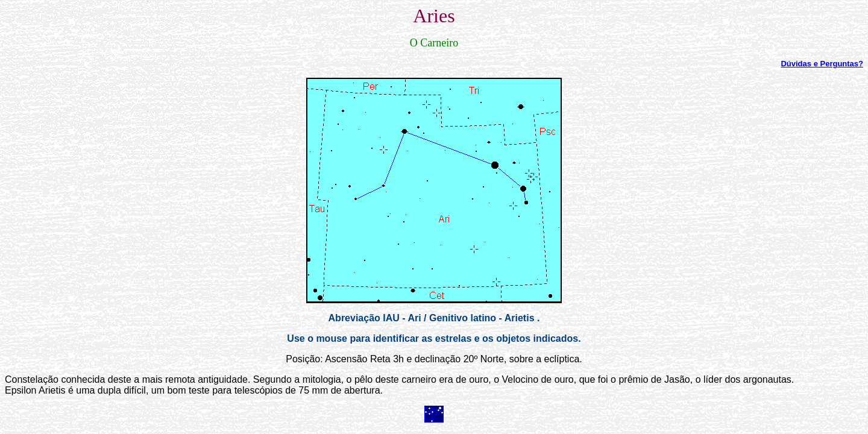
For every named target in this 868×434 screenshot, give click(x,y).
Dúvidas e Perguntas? (822, 64)
